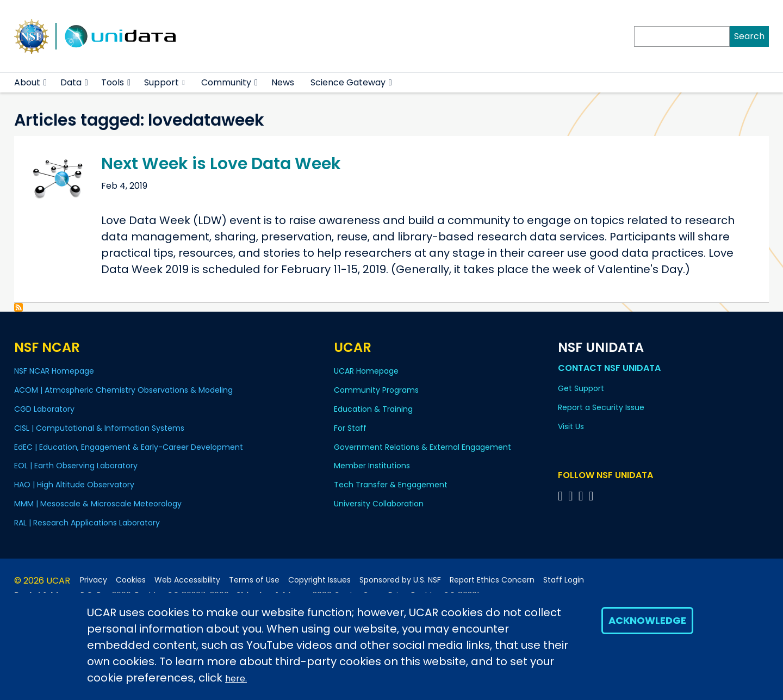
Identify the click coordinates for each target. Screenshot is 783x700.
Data (71, 82)
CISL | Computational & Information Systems (99, 428)
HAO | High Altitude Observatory (74, 485)
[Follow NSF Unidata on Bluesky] (562, 496)
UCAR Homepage (366, 371)
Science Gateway (348, 82)
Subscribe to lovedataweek (18, 307)
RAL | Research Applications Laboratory (87, 523)
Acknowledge (647, 620)
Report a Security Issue (601, 407)
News (283, 82)
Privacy (94, 580)
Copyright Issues (319, 580)
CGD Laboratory (44, 409)
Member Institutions (372, 466)
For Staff (350, 428)
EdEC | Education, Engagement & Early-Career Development (129, 447)
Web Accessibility (187, 580)
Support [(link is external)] (164, 82)
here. (236, 679)
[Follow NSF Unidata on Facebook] (592, 496)
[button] (45, 83)
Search (749, 36)
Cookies (131, 580)
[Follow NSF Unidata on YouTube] (572, 496)
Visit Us (571, 426)
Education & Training (373, 409)
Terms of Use (254, 580)
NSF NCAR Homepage (54, 371)
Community (226, 82)
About (27, 82)
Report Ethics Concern (492, 580)
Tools (113, 82)
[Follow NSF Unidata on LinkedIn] (583, 496)
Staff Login (564, 580)
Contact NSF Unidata (609, 368)
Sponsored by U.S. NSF (400, 580)
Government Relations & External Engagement (422, 447)
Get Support (581, 388)
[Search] (682, 36)
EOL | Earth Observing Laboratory (76, 466)
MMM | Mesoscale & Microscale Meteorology (98, 504)
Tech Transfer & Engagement (391, 485)
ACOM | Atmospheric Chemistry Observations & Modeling (123, 390)
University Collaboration (379, 504)
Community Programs (376, 390)
